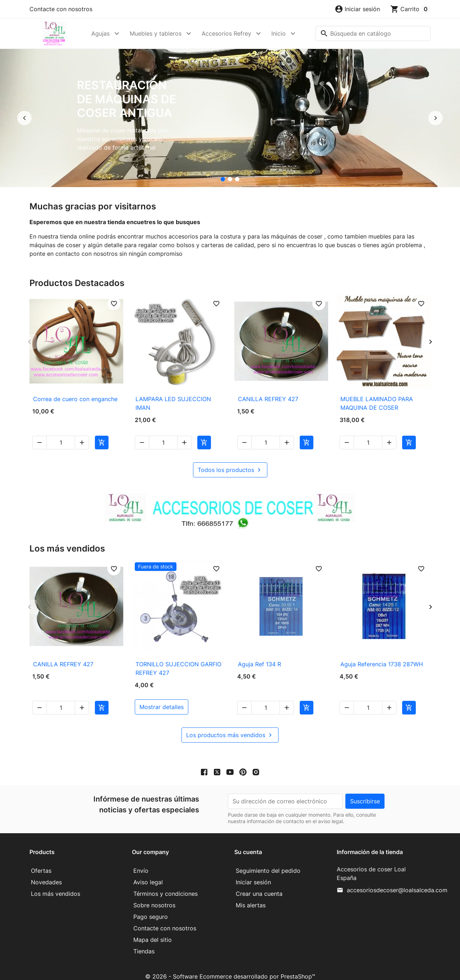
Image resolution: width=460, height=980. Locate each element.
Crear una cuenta (259, 885)
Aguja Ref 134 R (259, 655)
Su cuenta (248, 843)
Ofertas (41, 862)
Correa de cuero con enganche (75, 399)
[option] (230, 118)
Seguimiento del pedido (268, 862)
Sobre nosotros (154, 897)
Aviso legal (148, 874)
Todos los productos (230, 461)
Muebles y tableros (156, 33)
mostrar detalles (162, 698)
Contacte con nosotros (61, 9)
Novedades (46, 874)
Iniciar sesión (253, 874)
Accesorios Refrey (226, 33)
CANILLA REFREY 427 (268, 399)
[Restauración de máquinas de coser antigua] (223, 179)
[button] (357, 9)
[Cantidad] (61, 434)
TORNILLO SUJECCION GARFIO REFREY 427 (178, 660)
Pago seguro (151, 908)
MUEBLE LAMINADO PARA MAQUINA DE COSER (377, 403)
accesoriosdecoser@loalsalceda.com (397, 881)
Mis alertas (251, 897)
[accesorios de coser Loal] (230, 179)
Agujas (100, 33)
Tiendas (144, 943)
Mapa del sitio (153, 931)
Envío (141, 862)
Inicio (279, 33)
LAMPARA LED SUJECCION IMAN (173, 403)
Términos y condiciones (165, 885)
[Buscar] (373, 33)
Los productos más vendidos (230, 726)
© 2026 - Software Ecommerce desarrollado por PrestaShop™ (230, 968)
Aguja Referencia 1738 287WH (382, 655)
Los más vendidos (56, 885)
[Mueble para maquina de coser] (237, 179)
